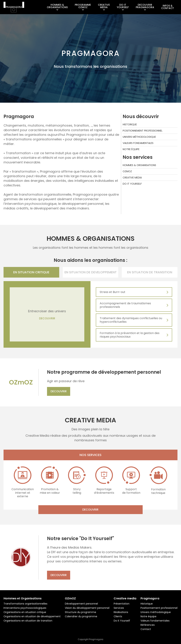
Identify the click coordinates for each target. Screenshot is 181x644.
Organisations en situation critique (25, 612)
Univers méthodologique (139, 137)
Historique (130, 124)
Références (148, 625)
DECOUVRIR (47, 318)
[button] (57, 7)
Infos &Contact (168, 7)
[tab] (31, 272)
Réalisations (121, 612)
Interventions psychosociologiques (25, 608)
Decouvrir (59, 391)
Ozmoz (127, 171)
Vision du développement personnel (87, 608)
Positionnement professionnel (143, 131)
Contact (146, 629)
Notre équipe (131, 149)
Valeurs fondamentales (138, 143)
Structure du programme (81, 612)
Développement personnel (81, 604)
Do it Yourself (122, 621)
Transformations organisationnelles (25, 604)
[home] (14, 7)
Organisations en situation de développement (32, 616)
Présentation (122, 604)
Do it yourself (132, 184)
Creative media (132, 178)
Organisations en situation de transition (28, 621)
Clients (118, 616)
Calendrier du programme (81, 616)
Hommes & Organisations (139, 165)
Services (119, 608)
